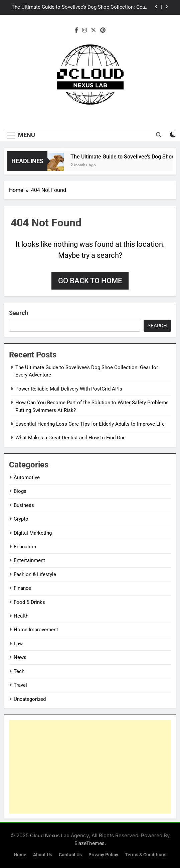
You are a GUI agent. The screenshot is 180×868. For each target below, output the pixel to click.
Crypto (21, 519)
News (20, 657)
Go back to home (90, 281)
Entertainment (29, 560)
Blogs (20, 491)
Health (21, 616)
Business (24, 505)
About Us (43, 855)
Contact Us (70, 855)
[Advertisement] (90, 767)
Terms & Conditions (146, 855)
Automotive (27, 477)
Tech (19, 671)
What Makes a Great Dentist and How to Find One (70, 438)
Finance (22, 588)
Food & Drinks (29, 602)
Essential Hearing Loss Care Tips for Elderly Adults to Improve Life (90, 424)
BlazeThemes (89, 843)
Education (25, 547)
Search (19, 313)
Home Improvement (36, 630)
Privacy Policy (103, 855)
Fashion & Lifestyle (35, 574)
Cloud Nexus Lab (50, 835)
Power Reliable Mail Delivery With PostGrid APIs (69, 389)
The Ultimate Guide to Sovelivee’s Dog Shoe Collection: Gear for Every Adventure (79, 7)
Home (20, 855)
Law (18, 644)
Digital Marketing (33, 533)
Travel (20, 685)
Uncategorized (30, 699)
